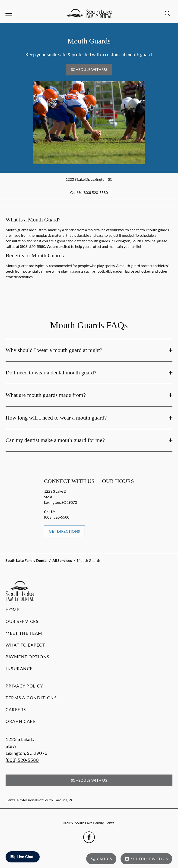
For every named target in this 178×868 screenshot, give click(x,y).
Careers (16, 709)
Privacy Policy (24, 686)
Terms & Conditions (31, 698)
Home (13, 610)
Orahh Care (21, 721)
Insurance (19, 669)
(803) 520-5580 (95, 192)
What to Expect (25, 645)
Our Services (22, 621)
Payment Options (28, 657)
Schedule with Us (89, 69)
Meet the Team (24, 633)
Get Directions (64, 531)
